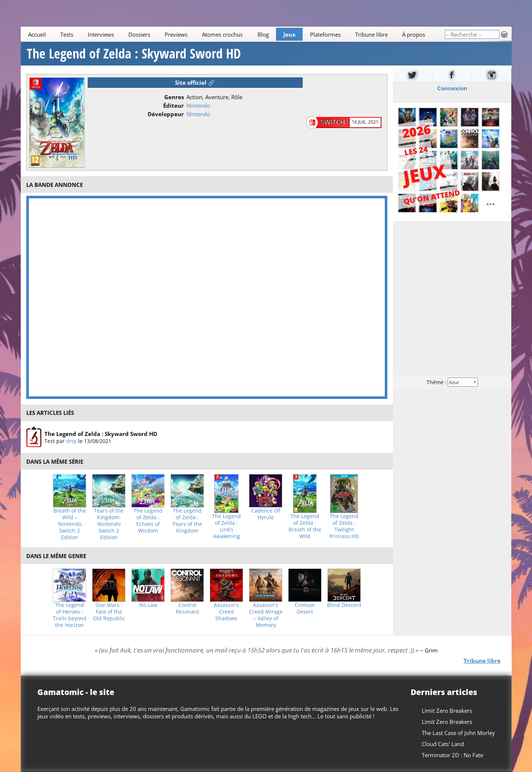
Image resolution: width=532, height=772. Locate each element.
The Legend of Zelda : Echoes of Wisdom (148, 521)
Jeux (289, 34)
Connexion (452, 88)
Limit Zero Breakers (447, 711)
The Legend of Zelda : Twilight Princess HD (344, 526)
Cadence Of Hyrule (266, 514)
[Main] (233, 34)
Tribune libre (371, 34)
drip (71, 441)
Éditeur (174, 105)
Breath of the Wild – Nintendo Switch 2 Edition (70, 524)
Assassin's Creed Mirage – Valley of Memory (266, 615)
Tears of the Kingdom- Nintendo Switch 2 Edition (109, 524)
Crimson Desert (305, 608)
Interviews (101, 34)
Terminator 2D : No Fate (452, 755)
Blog (263, 34)
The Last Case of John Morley (458, 733)
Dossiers (139, 34)
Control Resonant (187, 608)
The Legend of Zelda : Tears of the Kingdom (187, 521)
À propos (414, 34)
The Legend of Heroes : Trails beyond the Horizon (70, 615)
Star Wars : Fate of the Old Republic (109, 612)
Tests (66, 34)
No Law (148, 605)
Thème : (452, 382)
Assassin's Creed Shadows (226, 612)
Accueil (37, 34)
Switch (333, 122)
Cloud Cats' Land (442, 744)
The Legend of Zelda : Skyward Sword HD (134, 54)
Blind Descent (344, 605)
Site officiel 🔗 (195, 83)
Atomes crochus (222, 34)
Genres (174, 97)
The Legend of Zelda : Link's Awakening (226, 526)
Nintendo (198, 105)
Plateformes (325, 34)
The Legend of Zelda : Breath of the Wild (305, 526)
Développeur (166, 114)
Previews (176, 34)
